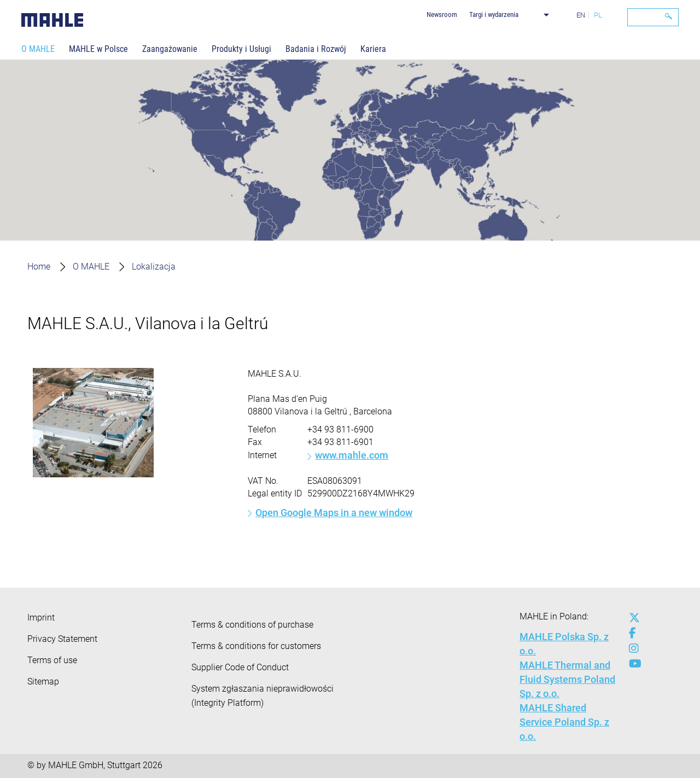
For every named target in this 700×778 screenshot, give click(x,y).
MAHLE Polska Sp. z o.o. (564, 644)
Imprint (41, 618)
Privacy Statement (62, 639)
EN (581, 15)
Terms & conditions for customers (256, 646)
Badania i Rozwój (316, 49)
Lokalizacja (154, 267)
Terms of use (52, 660)
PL (598, 15)
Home (39, 267)
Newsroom (442, 14)
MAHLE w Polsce (98, 49)
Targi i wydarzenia (494, 14)
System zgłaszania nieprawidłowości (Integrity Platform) (262, 696)
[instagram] (632, 648)
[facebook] (632, 633)
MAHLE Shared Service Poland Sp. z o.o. (564, 722)
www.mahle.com (352, 455)
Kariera (373, 49)
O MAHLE (38, 49)
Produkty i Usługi (241, 49)
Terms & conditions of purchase (252, 625)
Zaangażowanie (170, 49)
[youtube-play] (632, 664)
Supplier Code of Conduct (240, 667)
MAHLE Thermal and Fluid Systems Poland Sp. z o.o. (567, 679)
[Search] (653, 17)
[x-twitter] (632, 618)
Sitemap (43, 682)
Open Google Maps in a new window (334, 513)
